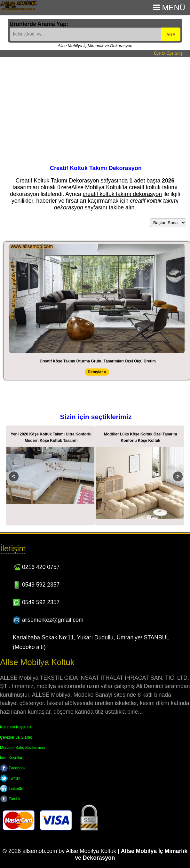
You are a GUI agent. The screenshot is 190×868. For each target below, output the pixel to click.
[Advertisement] (95, 105)
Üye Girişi (175, 53)
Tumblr (10, 799)
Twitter (10, 778)
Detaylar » (97, 372)
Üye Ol (160, 53)
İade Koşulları (12, 758)
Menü (169, 8)
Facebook (13, 768)
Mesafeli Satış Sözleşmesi (22, 748)
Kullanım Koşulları (16, 727)
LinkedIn (12, 789)
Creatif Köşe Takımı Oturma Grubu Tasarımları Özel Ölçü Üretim (98, 361)
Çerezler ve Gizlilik (16, 737)
